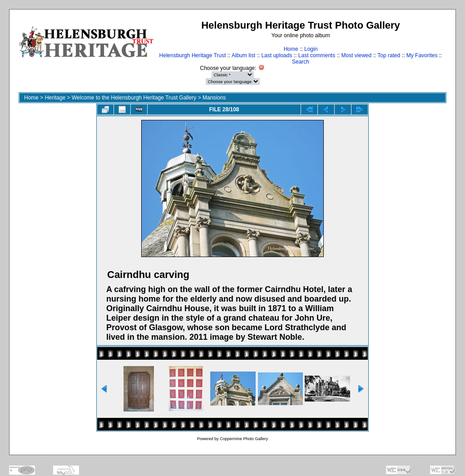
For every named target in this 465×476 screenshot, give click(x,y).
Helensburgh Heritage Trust (193, 55)
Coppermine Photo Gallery (244, 439)
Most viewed (357, 55)
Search (301, 62)
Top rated (389, 55)
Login (311, 49)
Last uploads (277, 55)
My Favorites (422, 55)
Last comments (317, 55)
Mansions (214, 98)
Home (291, 49)
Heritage (55, 98)
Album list (243, 55)
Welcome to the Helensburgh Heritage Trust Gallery (134, 98)
